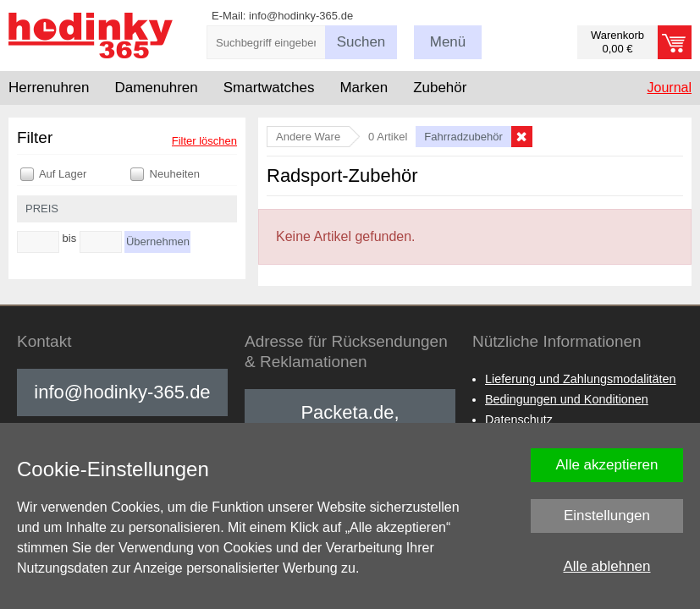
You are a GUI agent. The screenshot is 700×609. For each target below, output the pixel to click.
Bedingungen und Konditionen (567, 399)
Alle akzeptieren (607, 465)
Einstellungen (607, 516)
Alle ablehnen (606, 566)
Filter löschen (204, 141)
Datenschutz (519, 420)
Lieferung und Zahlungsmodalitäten (581, 379)
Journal (670, 88)
